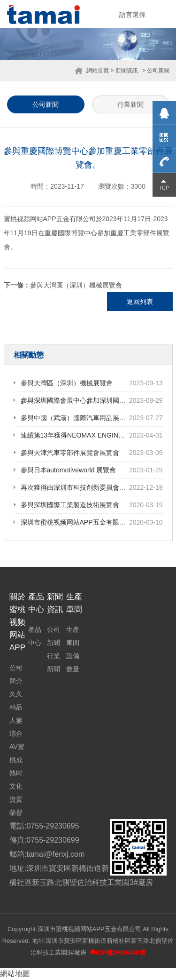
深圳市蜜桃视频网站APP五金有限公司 (77, 522)
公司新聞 (46, 104)
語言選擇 (132, 15)
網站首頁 (98, 71)
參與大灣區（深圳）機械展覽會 (76, 285)
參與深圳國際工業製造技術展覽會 (70, 505)
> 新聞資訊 (124, 71)
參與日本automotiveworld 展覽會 (69, 470)
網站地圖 (15, 974)
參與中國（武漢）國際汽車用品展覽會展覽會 (86, 418)
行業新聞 (130, 104)
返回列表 (140, 302)
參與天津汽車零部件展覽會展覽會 (70, 453)
